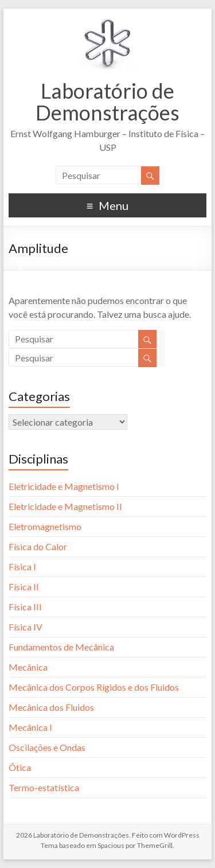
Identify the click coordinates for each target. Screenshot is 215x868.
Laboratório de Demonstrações (107, 102)
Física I (22, 567)
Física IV (26, 627)
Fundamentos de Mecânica (61, 647)
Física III (25, 607)
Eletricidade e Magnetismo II (65, 506)
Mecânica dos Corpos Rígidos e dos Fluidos (94, 687)
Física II (24, 587)
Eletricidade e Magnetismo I (64, 486)
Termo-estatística (44, 787)
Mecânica (28, 667)
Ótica (20, 767)
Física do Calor (38, 546)
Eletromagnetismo (45, 526)
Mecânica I (30, 727)
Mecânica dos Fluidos (51, 707)
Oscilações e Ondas (47, 747)
